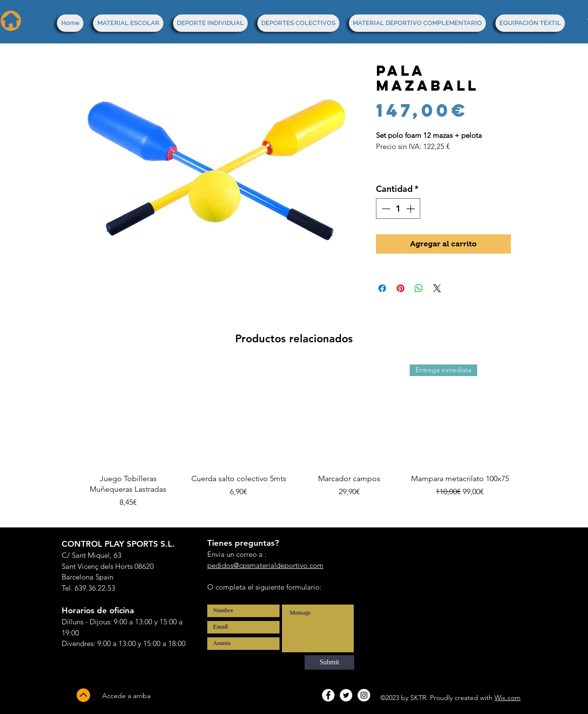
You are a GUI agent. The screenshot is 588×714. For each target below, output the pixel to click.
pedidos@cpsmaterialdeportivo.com (265, 565)
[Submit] (329, 662)
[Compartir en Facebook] (382, 288)
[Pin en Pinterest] (401, 288)
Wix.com (508, 698)
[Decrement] (385, 209)
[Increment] (411, 209)
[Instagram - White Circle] (364, 695)
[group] (294, 442)
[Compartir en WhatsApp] (419, 288)
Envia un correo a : (237, 554)
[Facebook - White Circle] (328, 695)
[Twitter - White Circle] (346, 695)
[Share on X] (437, 288)
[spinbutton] (398, 209)
